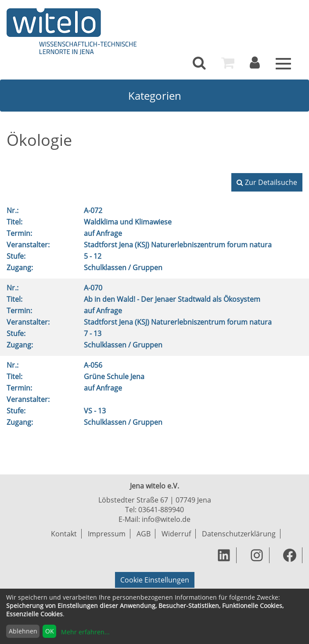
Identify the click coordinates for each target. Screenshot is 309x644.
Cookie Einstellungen (155, 580)
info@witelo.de (166, 519)
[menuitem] (199, 63)
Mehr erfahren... (85, 632)
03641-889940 (161, 510)
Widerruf (176, 534)
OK (50, 631)
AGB (144, 534)
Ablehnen (23, 631)
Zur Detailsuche (267, 182)
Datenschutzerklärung (239, 534)
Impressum (107, 534)
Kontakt (64, 534)
